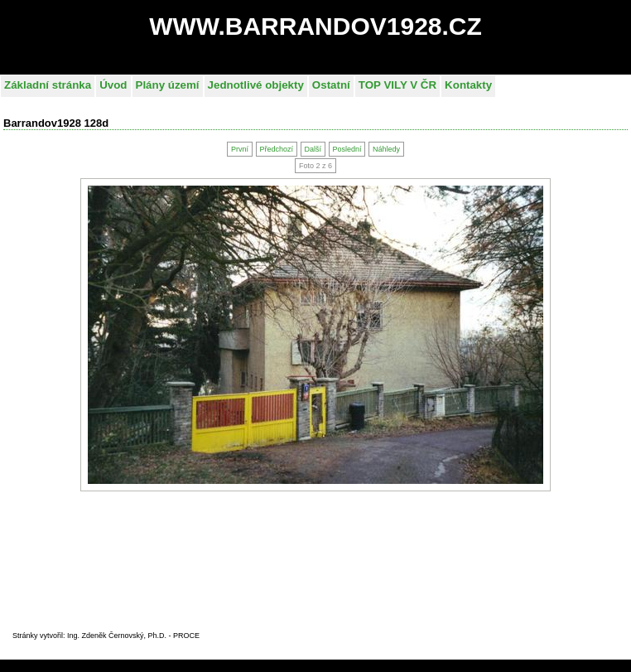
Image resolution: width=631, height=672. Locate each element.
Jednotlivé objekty (256, 85)
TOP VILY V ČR (397, 85)
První (240, 149)
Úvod (113, 85)
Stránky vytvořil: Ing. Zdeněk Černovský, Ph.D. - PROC (104, 636)
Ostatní (331, 85)
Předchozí (276, 149)
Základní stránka (48, 85)
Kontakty (468, 85)
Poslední (347, 149)
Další (313, 149)
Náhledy (386, 149)
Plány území (168, 85)
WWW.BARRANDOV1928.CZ (315, 26)
